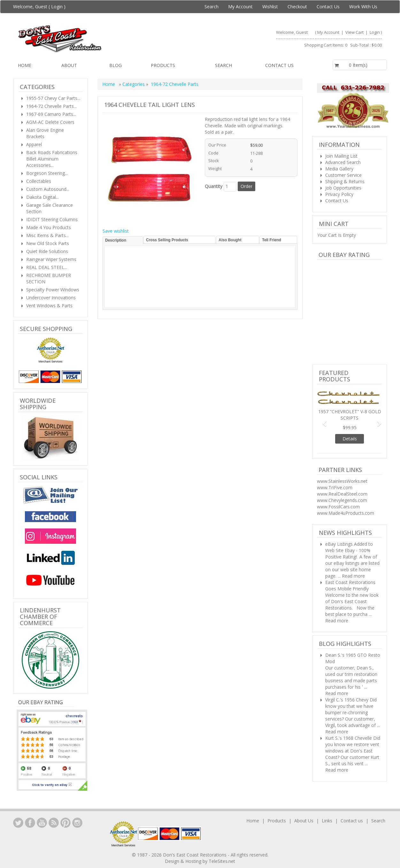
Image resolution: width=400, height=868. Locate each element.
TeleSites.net (222, 861)
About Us (304, 821)
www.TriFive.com (335, 487)
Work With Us (363, 7)
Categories (134, 84)
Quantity (214, 186)
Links (327, 821)
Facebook (30, 823)
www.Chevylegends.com (342, 500)
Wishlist (270, 7)
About (69, 65)
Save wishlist (116, 231)
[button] (322, 420)
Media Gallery (339, 169)
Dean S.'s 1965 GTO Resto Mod (353, 658)
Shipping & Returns (345, 181)
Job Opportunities (343, 188)
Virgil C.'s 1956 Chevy (347, 700)
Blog (115, 65)
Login (57, 7)
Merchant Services (51, 362)
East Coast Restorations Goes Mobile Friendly (350, 585)
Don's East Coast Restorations (195, 855)
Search (212, 7)
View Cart (355, 32)
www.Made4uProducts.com (346, 513)
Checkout (297, 7)
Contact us (279, 65)
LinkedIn (18, 823)
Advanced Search (343, 162)
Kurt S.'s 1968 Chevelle (349, 738)
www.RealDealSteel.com (342, 494)
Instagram (77, 823)
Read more (353, 576)
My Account (240, 7)
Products (163, 65)
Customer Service (343, 175)
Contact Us (328, 7)
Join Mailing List (341, 156)
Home (25, 65)
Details (350, 439)
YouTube (42, 823)
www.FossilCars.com (338, 507)
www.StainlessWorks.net (342, 481)
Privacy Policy (339, 194)
